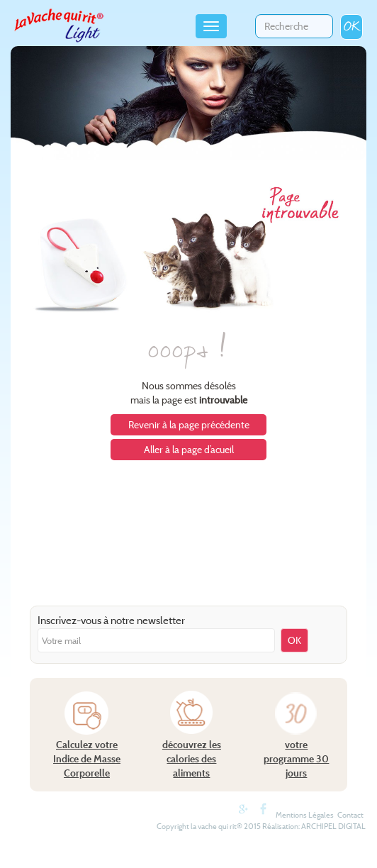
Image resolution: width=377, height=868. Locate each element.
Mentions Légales (305, 815)
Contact (350, 815)
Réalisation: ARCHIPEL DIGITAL (314, 826)
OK (351, 27)
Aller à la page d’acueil (189, 450)
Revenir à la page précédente (189, 425)
